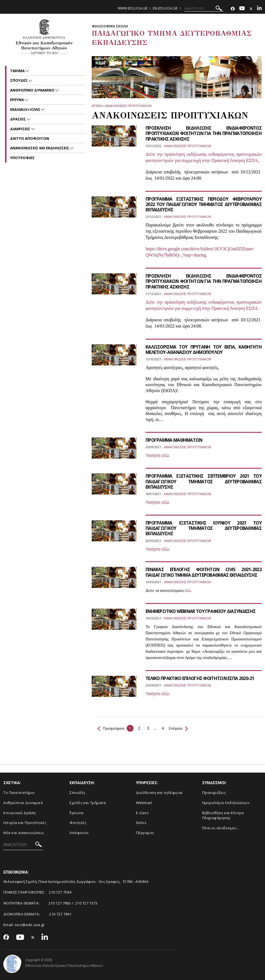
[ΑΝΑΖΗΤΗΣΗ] (204, 8)
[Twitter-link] (251, 9)
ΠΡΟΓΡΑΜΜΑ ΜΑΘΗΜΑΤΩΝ (175, 440)
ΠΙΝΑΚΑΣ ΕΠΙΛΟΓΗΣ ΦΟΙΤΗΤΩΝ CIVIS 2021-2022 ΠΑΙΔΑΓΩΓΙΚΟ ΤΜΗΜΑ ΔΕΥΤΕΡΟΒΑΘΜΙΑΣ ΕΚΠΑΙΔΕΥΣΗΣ (204, 572)
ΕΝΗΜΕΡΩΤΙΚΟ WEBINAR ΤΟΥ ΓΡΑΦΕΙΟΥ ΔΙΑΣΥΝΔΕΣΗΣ (202, 611)
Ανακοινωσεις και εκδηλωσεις (40, 148)
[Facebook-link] (233, 9)
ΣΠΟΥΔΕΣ (19, 80)
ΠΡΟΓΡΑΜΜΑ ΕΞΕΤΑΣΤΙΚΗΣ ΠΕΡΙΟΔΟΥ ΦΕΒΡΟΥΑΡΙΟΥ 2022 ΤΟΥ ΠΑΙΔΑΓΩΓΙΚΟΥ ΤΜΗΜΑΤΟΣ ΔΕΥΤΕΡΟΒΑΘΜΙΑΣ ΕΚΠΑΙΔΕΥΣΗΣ (204, 204)
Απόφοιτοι (79, 833)
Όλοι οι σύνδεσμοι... (221, 828)
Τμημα (18, 71)
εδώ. (188, 590)
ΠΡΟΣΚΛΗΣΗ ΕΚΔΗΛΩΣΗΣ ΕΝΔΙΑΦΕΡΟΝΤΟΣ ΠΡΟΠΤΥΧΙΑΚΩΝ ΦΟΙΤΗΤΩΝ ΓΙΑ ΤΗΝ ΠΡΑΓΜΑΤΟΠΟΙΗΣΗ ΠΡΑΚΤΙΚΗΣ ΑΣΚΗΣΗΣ (204, 133)
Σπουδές (78, 793)
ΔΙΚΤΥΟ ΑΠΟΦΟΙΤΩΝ (30, 138)
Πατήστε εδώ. (158, 455)
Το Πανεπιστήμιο (19, 793)
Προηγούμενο (113, 728)
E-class (142, 813)
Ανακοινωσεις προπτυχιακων (128, 106)
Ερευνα (17, 100)
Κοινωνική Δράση (20, 813)
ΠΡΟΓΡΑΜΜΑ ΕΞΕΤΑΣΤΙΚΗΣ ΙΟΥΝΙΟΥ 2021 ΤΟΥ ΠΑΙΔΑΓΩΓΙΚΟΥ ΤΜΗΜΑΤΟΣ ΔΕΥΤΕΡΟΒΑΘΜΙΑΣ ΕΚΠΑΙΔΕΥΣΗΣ (204, 528)
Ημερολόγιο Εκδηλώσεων (226, 803)
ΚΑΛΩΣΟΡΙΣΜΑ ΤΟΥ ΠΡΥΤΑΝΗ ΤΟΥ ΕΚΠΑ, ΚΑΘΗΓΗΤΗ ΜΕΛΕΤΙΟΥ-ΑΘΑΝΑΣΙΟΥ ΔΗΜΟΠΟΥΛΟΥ (204, 350)
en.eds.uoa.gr (165, 8)
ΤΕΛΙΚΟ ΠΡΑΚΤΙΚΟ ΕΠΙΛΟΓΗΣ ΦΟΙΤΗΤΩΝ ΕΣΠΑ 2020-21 (201, 678)
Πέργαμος (145, 833)
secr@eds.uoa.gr (30, 925)
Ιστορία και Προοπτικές (25, 823)
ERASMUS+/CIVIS (26, 109)
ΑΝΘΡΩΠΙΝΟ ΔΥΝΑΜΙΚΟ (33, 90)
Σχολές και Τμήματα (88, 803)
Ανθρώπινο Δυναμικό (23, 803)
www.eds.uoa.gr (133, 8)
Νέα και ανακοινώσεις (24, 833)
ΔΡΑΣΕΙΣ (18, 119)
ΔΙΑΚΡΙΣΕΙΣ (21, 129)
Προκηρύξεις (214, 793)
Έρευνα (76, 813)
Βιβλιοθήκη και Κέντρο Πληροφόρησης (223, 815)
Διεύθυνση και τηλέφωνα (159, 793)
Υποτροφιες (22, 158)
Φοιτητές (78, 823)
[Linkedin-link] (259, 9)
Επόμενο (183, 728)
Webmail (144, 803)
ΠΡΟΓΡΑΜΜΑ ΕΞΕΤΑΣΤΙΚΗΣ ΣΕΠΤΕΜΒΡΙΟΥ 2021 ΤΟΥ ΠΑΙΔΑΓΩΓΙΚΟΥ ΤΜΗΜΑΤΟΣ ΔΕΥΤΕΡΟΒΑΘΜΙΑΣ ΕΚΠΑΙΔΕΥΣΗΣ (204, 481)
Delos (141, 823)
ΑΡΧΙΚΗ (97, 106)
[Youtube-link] (242, 9)
